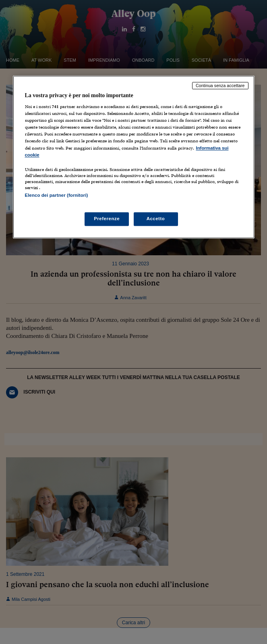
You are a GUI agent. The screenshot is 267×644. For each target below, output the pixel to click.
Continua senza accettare (220, 85)
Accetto (156, 219)
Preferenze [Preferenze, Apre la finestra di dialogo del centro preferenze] (107, 219)
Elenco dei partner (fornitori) (57, 195)
